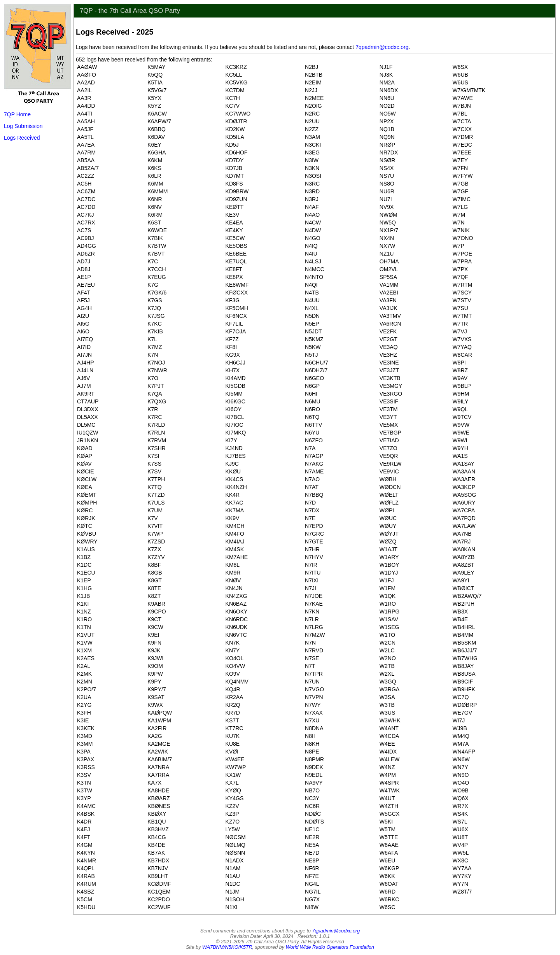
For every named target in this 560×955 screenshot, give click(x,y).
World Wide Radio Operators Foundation (330, 947)
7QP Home (17, 114)
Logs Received (22, 138)
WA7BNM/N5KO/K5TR (227, 947)
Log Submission (23, 126)
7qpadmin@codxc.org (382, 47)
